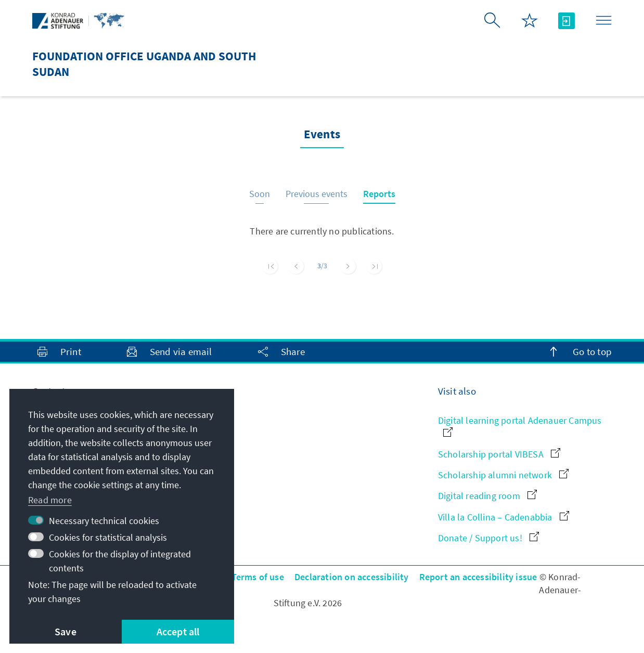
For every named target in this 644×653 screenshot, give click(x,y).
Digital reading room (487, 496)
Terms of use (258, 577)
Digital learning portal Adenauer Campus (520, 426)
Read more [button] (50, 500)
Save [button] (66, 631)
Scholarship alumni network (503, 475)
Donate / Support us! (488, 538)
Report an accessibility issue (478, 577)
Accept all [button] (178, 631)
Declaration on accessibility (352, 577)
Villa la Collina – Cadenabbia (504, 517)
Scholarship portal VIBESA (499, 454)
